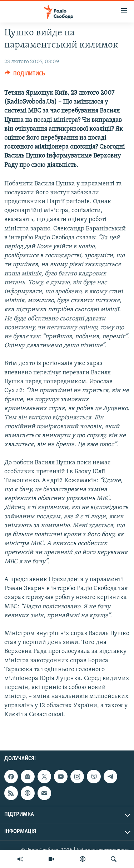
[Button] (25, 75)
